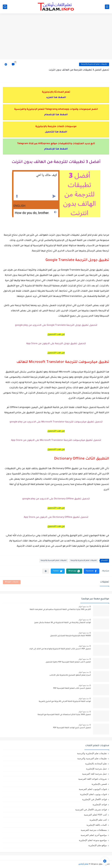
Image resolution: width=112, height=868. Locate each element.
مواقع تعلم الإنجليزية (98, 845)
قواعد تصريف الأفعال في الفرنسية (91, 810)
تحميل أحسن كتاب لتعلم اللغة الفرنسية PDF (72, 688)
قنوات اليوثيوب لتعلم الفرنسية (93, 789)
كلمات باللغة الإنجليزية (97, 825)
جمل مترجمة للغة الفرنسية (94, 774)
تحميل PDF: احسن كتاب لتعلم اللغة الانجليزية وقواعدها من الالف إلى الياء (60, 649)
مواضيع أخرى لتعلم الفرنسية (94, 835)
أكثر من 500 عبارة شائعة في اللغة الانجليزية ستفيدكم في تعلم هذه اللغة (60, 610)
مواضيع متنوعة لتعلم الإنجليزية (93, 840)
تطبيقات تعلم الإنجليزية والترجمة (94, 64)
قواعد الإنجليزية (100, 804)
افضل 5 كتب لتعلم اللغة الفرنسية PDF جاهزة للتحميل (68, 662)
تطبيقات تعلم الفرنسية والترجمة (54, 561)
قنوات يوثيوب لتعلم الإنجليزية (93, 794)
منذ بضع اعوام (84, 607)
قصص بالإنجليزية (99, 784)
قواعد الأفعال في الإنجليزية (94, 799)
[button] (92, 571)
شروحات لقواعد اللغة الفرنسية (93, 779)
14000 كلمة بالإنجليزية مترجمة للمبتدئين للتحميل (70, 636)
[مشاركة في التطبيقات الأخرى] (46, 571)
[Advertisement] (56, 37)
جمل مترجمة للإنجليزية (96, 769)
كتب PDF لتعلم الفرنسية (95, 815)
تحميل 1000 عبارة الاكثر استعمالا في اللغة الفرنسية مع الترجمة (64, 715)
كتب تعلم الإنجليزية (98, 820)
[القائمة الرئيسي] (107, 7)
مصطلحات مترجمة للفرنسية (94, 830)
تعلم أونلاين (83, 864)
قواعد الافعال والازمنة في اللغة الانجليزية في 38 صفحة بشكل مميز (63, 623)
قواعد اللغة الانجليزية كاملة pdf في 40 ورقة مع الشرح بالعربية (65, 702)
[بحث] (5, 7)
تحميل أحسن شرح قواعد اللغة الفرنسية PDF (72, 728)
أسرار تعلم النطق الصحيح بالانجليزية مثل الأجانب (70, 675)
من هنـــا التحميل (56, 334)
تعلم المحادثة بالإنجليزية (96, 764)
